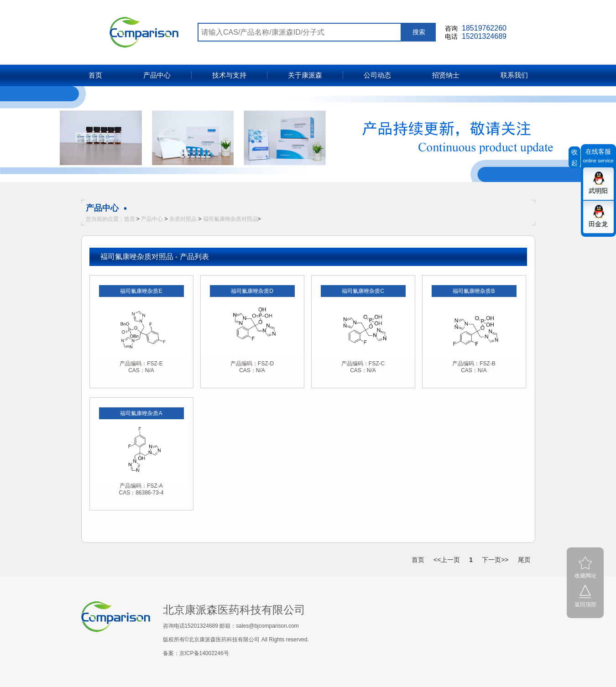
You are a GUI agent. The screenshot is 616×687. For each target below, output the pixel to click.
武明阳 (598, 191)
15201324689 (484, 36)
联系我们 (514, 75)
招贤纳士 (446, 75)
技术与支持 (229, 75)
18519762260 (484, 28)
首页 (95, 75)
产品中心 (157, 75)
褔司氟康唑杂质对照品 (230, 219)
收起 (574, 157)
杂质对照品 (183, 219)
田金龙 (598, 224)
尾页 (524, 560)
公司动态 (377, 75)
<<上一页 (447, 560)
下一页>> (495, 560)
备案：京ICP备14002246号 (196, 653)
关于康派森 (305, 75)
